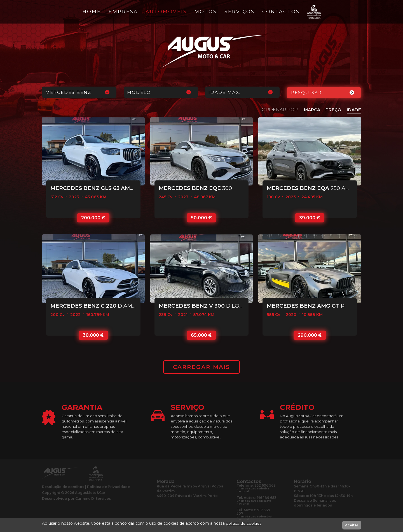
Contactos (281, 11)
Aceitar (352, 525)
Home (92, 11)
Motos (206, 11)
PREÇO (333, 109)
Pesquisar (306, 92)
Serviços (240, 11)
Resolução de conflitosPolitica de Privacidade (86, 487)
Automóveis (166, 11)
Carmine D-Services (93, 499)
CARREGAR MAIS (201, 367)
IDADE (354, 109)
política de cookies (244, 523)
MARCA (311, 109)
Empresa (123, 11)
